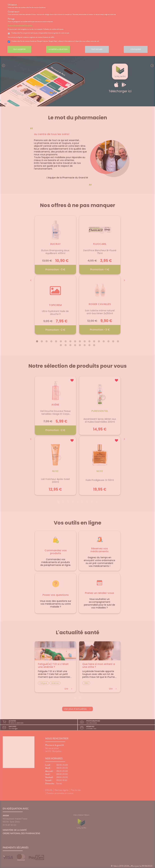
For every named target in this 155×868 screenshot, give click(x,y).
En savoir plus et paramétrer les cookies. (20, 25)
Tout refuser (97, 49)
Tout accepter (19, 49)
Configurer (136, 49)
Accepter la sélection (58, 49)
